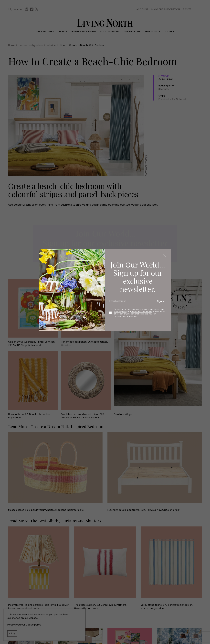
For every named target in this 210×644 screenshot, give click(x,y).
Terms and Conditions (142, 312)
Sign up (161, 301)
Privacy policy (120, 312)
